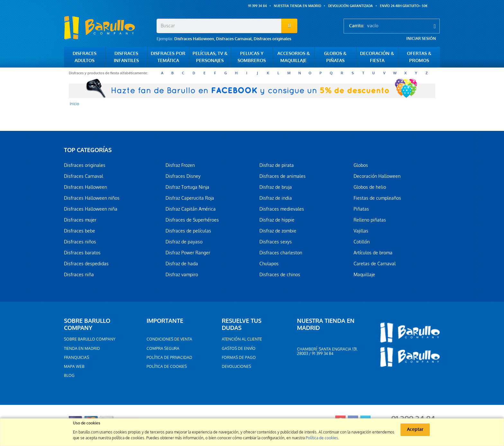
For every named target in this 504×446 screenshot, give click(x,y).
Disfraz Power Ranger (188, 253)
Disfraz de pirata (277, 165)
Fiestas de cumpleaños (377, 198)
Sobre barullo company (90, 339)
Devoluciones (236, 367)
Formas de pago (239, 358)
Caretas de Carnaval (375, 264)
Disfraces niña (79, 275)
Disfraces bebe (80, 231)
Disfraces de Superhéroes (192, 220)
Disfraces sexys (276, 242)
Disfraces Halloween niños (92, 198)
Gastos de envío (239, 349)
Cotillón (362, 242)
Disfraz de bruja (276, 187)
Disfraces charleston (281, 253)
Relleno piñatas (370, 220)
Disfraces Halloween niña (91, 209)
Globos (361, 165)
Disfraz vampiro (182, 275)
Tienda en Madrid (82, 349)
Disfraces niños (80, 242)
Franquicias (76, 358)
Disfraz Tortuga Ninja (187, 187)
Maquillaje (364, 275)
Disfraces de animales (283, 176)
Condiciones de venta (169, 339)
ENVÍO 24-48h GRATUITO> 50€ (404, 6)
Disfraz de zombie (278, 231)
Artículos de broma (373, 253)
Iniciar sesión (421, 39)
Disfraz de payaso (184, 242)
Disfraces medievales (282, 209)
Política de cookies (167, 367)
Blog (69, 376)
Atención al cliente (242, 339)
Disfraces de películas (188, 231)
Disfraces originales (272, 39)
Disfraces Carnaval (234, 39)
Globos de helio (370, 187)
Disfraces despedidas (86, 264)
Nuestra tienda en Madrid (297, 6)
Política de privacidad (169, 358)
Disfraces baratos (82, 253)
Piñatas (361, 209)
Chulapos (269, 264)
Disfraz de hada (182, 264)
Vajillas (361, 231)
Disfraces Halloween (194, 39)
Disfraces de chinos (280, 275)
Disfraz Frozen (180, 165)
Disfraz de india (276, 198)
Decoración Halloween (377, 176)
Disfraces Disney (183, 176)
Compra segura (163, 349)
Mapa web (74, 367)
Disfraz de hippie (277, 220)
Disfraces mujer (80, 220)
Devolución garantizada (351, 6)
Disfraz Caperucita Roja (190, 198)
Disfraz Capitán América (191, 209)
